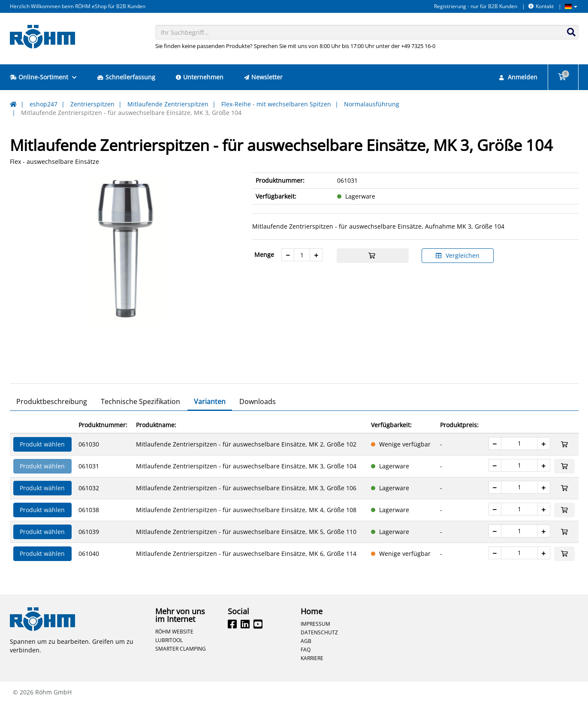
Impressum (315, 639)
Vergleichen (458, 255)
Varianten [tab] (210, 416)
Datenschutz (319, 647)
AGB (306, 656)
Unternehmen (200, 77)
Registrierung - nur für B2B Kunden (476, 6)
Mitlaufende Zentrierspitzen (168, 104)
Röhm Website (174, 646)
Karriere (312, 673)
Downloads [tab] (258, 416)
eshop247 (44, 104)
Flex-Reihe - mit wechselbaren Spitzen (276, 104)
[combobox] (367, 32)
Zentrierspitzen (92, 104)
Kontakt (541, 6)
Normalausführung (372, 104)
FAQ (306, 664)
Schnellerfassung (126, 77)
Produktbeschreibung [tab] (52, 416)
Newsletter (263, 77)
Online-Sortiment (43, 77)
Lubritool (169, 655)
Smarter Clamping (181, 664)
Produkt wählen (42, 459)
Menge (264, 255)
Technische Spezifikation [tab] (140, 416)
